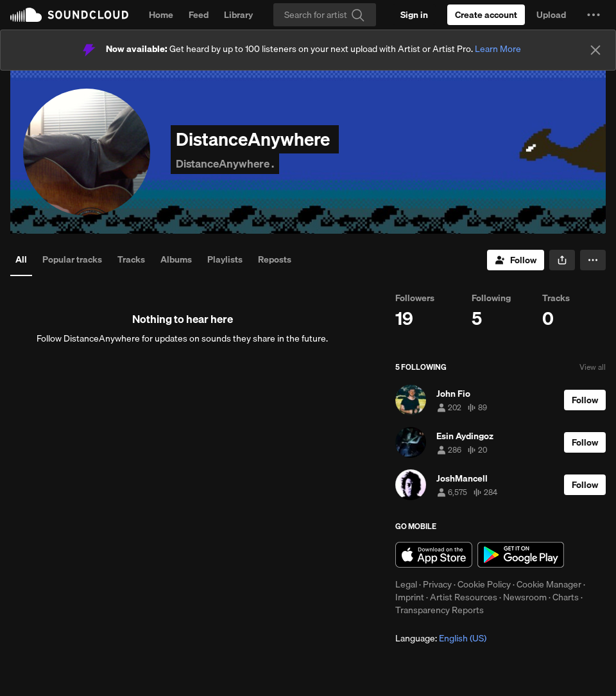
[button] (594, 15)
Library (238, 15)
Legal (406, 584)
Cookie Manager (549, 584)
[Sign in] (414, 15)
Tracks (131, 259)
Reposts (275, 259)
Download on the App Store (434, 555)
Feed (199, 15)
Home (161, 15)
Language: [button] (441, 638)
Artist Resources (464, 597)
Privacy (437, 584)
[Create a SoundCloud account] (486, 15)
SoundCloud (69, 15)
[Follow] (516, 260)
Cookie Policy (484, 584)
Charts (566, 597)
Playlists (225, 259)
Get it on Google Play (521, 555)
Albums (176, 259)
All (21, 259)
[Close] (595, 50)
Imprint (410, 597)
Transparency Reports (440, 610)
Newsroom (525, 597)
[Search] (325, 15)
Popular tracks (72, 259)
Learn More (498, 49)
